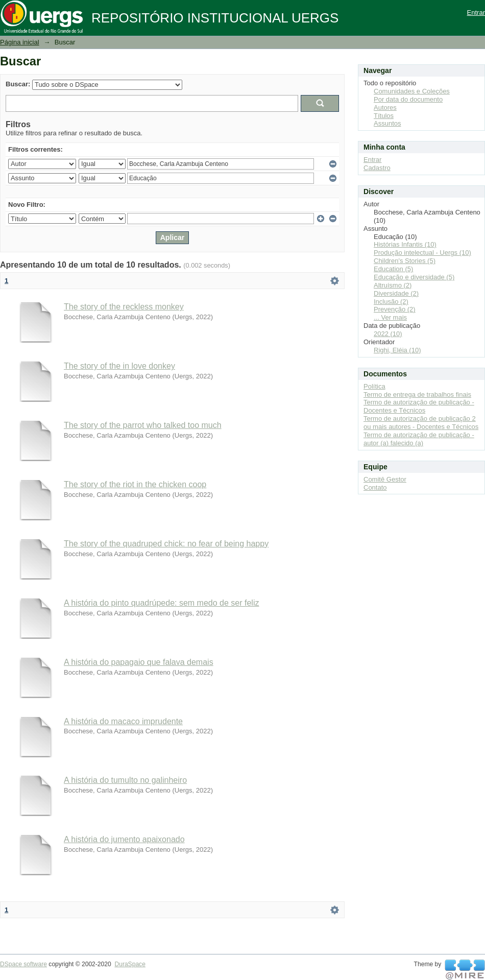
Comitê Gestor (385, 479)
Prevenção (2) (395, 309)
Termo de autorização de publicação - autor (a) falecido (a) (419, 439)
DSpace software (23, 964)
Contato (375, 487)
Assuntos (387, 123)
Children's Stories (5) (405, 261)
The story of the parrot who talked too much (143, 425)
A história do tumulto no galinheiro (125, 780)
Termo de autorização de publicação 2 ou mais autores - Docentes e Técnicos (421, 423)
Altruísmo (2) (393, 285)
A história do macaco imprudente (123, 721)
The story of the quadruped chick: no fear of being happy (166, 544)
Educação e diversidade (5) (414, 277)
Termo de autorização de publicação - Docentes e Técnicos (419, 406)
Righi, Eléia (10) (397, 350)
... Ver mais (390, 317)
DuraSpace (130, 964)
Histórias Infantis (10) (405, 244)
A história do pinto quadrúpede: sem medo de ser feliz (161, 603)
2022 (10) (388, 334)
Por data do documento (408, 99)
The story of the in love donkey (119, 366)
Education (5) (393, 269)
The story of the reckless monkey (124, 307)
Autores (385, 107)
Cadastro (377, 168)
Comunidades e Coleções (412, 91)
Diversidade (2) (396, 293)
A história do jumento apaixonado (124, 839)
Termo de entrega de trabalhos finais (417, 395)
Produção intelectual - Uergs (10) (422, 253)
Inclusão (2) (391, 302)
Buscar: (18, 84)
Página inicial (20, 42)
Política (374, 386)
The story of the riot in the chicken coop (135, 484)
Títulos (384, 116)
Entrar (476, 13)
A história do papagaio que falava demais (139, 662)
